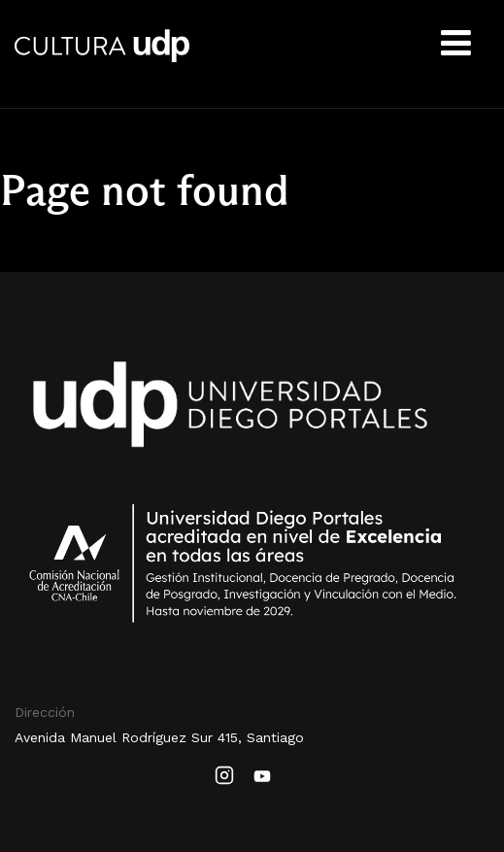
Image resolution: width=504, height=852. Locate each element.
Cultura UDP (102, 58)
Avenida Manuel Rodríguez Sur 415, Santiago (159, 737)
